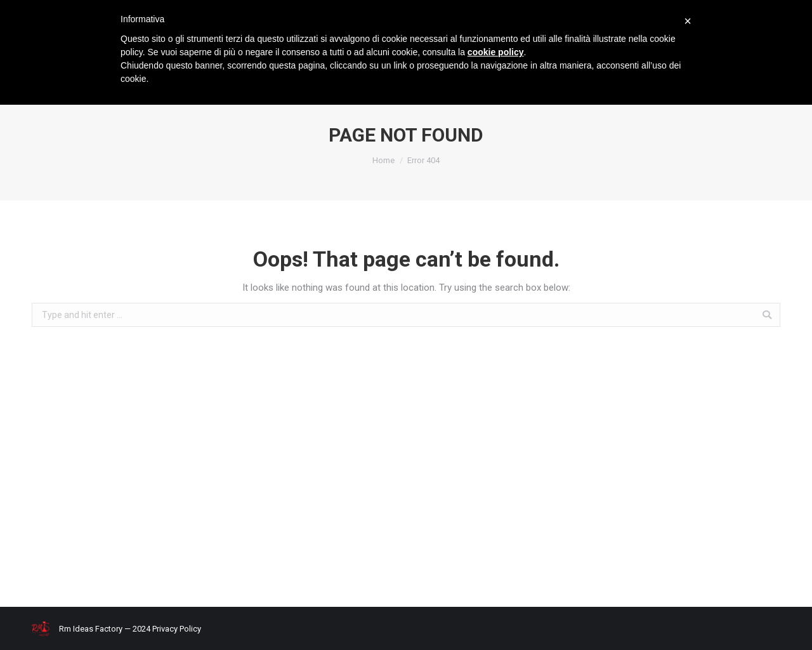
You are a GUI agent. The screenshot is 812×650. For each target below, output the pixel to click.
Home (383, 160)
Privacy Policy (177, 629)
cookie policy (496, 52)
